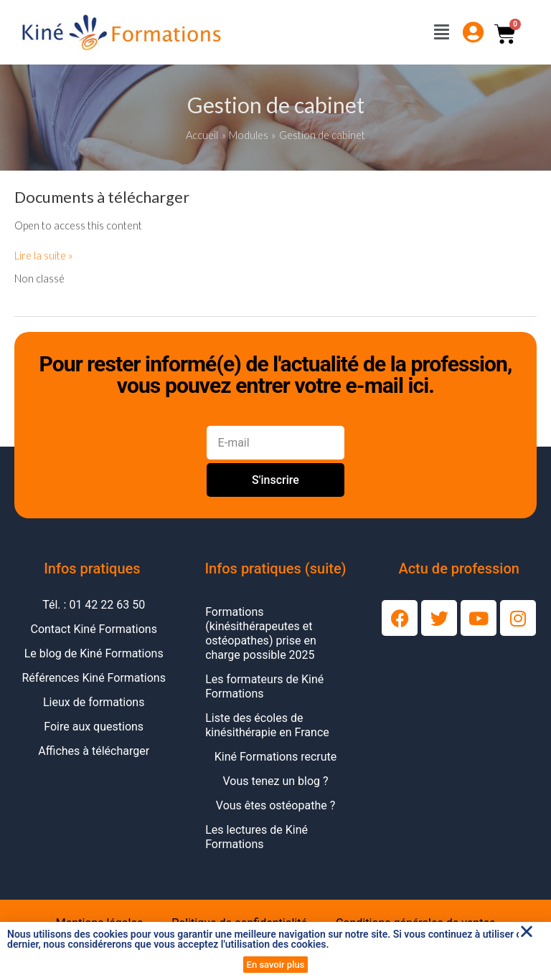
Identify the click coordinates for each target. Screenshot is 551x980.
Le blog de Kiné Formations (94, 653)
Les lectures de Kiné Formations (256, 837)
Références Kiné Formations (94, 678)
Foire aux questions (94, 727)
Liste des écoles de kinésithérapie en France (267, 725)
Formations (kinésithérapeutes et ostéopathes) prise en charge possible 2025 (261, 633)
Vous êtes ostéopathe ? (275, 805)
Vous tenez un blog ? (275, 781)
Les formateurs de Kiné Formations (264, 686)
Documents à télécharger (102, 197)
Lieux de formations (94, 702)
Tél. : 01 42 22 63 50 (94, 605)
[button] (527, 931)
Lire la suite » (43, 255)
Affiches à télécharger (94, 751)
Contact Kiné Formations (93, 629)
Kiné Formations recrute (276, 757)
